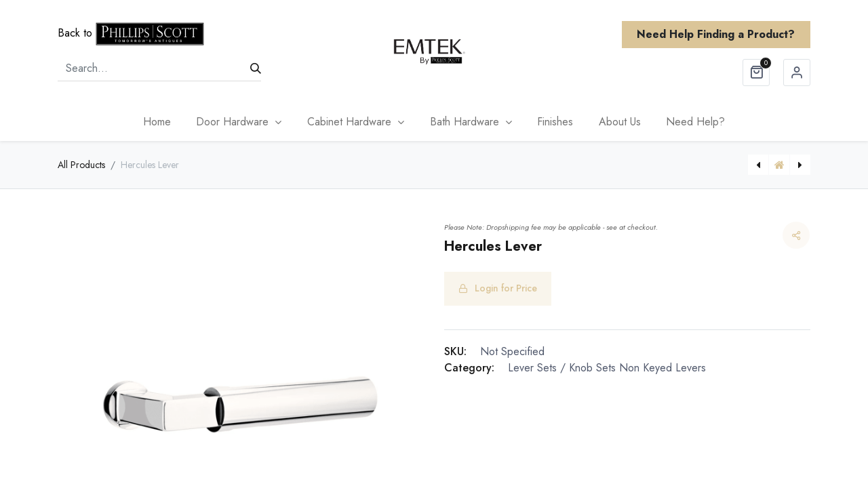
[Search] (256, 68)
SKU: (455, 351)
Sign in (797, 73)
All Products (81, 165)
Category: (469, 368)
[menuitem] (157, 122)
